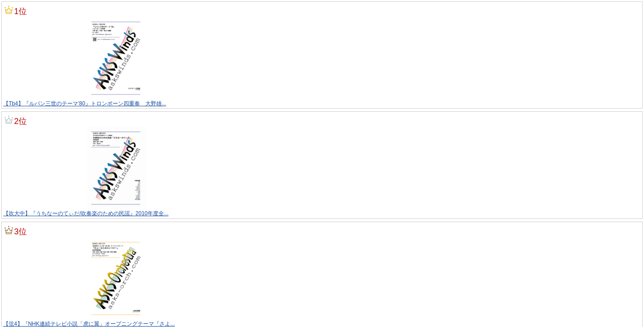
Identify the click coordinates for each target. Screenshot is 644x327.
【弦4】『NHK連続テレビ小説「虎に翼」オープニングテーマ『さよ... (89, 324)
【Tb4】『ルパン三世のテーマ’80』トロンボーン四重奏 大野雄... (85, 104)
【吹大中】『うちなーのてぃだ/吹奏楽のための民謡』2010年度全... (86, 213)
